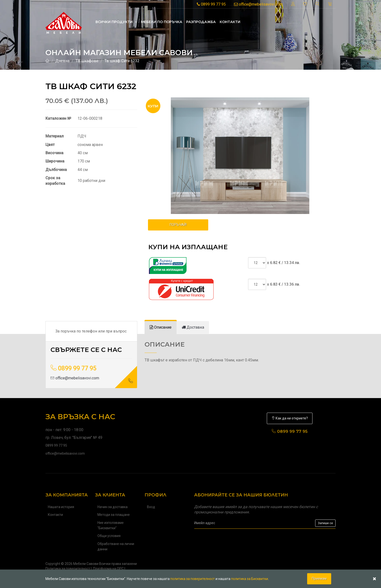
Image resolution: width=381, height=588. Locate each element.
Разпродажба (201, 22)
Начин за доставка (113, 507)
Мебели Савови (86, 564)
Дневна (62, 61)
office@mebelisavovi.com (258, 4)
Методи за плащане (114, 515)
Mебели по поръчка (162, 22)
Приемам (319, 579)
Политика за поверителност (68, 569)
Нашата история (61, 507)
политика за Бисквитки (250, 579)
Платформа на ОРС (108, 569)
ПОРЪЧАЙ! (178, 225)
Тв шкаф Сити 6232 (122, 61)
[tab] (161, 328)
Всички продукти (116, 22)
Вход (151, 507)
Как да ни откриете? (290, 418)
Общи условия (109, 536)
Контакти (230, 22)
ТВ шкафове (87, 61)
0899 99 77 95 (211, 4)
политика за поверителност (193, 579)
